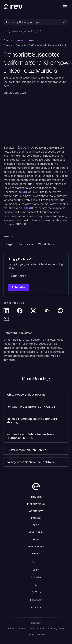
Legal (11, 629)
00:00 (23, 148)
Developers (36, 532)
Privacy (40, 629)
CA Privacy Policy (55, 629)
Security (21, 629)
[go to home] (36, 487)
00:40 (28, 208)
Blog (36, 525)
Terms (31, 629)
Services (36, 497)
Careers (36, 539)
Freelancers (36, 546)
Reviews (41, 634)
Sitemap (30, 634)
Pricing (36, 518)
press (36, 553)
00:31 (23, 192)
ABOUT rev (36, 511)
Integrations (36, 504)
